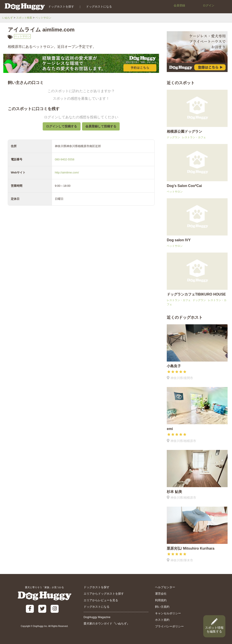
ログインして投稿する (59, 128)
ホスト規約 (162, 620)
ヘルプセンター (165, 587)
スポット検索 (26, 18)
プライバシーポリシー (169, 626)
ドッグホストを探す (59, 7)
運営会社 (161, 594)
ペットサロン (46, 18)
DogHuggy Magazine (97, 617)
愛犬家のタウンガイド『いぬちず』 (107, 624)
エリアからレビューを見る (101, 600)
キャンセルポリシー (168, 613)
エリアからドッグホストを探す (104, 594)
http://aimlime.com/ (67, 176)
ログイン (209, 5)
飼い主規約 (162, 607)
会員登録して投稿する (103, 128)
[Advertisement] (81, 317)
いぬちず (8, 18)
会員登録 (179, 5)
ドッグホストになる (97, 7)
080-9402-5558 (65, 163)
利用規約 (161, 600)
